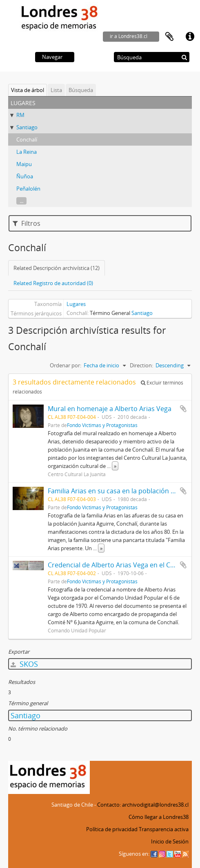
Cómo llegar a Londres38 (159, 817)
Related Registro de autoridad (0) (53, 283)
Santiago (27, 127)
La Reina (27, 152)
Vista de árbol (28, 90)
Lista (56, 90)
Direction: (141, 365)
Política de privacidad (112, 829)
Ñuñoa (25, 176)
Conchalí (27, 139)
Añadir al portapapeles (183, 409)
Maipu (24, 164)
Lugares (76, 304)
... (21, 201)
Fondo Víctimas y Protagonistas (102, 425)
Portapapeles (169, 37)
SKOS (24, 664)
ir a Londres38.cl (129, 36)
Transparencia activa (164, 829)
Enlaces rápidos (190, 37)
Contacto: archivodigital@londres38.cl (143, 805)
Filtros (27, 223)
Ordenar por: (66, 365)
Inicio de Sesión (170, 841)
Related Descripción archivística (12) (57, 268)
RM (20, 115)
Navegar (52, 57)
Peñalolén (28, 189)
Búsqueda (81, 90)
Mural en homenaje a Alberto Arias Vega (110, 409)
